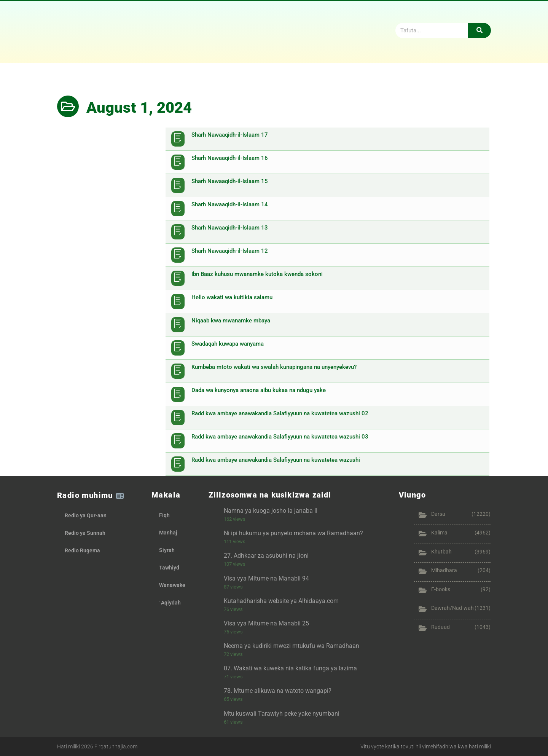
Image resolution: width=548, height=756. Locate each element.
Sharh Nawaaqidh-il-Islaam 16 (230, 158)
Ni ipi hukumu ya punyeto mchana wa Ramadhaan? (293, 533)
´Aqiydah (170, 603)
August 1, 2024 (139, 108)
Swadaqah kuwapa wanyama (228, 344)
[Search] (479, 30)
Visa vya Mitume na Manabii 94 (266, 578)
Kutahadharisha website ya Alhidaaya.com (281, 601)
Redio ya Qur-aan (86, 515)
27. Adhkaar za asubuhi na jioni (266, 556)
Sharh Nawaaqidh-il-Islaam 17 (230, 135)
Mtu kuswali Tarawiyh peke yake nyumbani (282, 714)
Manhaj (168, 533)
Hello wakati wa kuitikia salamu (232, 297)
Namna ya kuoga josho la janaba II (271, 511)
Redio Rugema (82, 550)
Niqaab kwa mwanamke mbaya (231, 321)
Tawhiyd (169, 568)
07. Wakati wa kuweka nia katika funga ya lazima (290, 668)
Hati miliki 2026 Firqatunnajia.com (97, 746)
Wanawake (172, 585)
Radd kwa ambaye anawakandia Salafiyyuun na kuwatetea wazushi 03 (280, 437)
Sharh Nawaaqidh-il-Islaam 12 (230, 251)
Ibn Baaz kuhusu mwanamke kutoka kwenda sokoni (257, 274)
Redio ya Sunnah (85, 533)
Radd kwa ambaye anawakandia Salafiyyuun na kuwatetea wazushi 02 (280, 413)
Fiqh (164, 515)
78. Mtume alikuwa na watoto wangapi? (278, 691)
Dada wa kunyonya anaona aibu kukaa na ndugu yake (259, 390)
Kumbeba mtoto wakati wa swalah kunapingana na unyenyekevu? (274, 367)
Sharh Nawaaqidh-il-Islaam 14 (230, 204)
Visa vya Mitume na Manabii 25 (266, 623)
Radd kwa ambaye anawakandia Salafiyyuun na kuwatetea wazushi (276, 460)
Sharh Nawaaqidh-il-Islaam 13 (230, 228)
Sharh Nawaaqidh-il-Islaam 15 (230, 181)
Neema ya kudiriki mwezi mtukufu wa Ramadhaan (292, 646)
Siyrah (167, 550)
